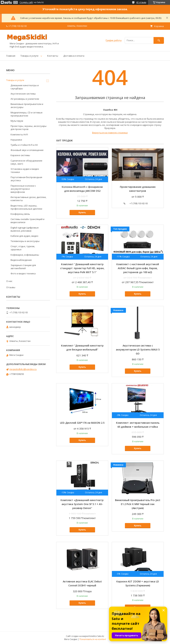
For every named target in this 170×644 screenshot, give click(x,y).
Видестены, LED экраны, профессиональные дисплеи (26, 207)
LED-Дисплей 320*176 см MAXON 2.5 (82, 423)
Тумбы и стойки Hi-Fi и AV (24, 145)
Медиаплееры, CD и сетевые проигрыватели (27, 114)
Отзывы (11, 287)
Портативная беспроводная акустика (26, 179)
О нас (9, 281)
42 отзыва (141, 2)
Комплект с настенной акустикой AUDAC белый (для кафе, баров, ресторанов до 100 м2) (138, 268)
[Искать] (159, 40)
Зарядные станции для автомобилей (23, 267)
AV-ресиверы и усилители (25, 99)
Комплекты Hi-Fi (19, 134)
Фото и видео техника (23, 273)
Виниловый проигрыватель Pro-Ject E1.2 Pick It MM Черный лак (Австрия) (138, 504)
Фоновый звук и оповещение (27, 150)
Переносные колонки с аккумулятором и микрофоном (23, 189)
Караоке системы (20, 155)
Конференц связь (20, 214)
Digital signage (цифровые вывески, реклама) (25, 229)
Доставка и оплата (74, 56)
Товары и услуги (29, 56)
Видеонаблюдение (21, 260)
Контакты (53, 56)
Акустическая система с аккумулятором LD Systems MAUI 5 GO (138, 350)
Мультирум (17, 121)
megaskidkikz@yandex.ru (23, 369)
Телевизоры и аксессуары (25, 241)
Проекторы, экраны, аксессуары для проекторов (29, 128)
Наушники (16, 140)
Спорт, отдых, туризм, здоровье (23, 248)
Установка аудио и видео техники (25, 170)
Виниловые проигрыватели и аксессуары (27, 106)
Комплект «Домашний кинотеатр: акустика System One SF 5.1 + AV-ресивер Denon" (82, 504)
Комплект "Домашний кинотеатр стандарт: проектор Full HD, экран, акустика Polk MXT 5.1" (82, 268)
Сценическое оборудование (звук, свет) (26, 162)
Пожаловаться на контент (93, 639)
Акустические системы (23, 94)
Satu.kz (101, 636)
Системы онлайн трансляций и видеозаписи (27, 221)
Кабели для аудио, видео (24, 236)
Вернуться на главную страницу (110, 133)
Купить (82, 213)
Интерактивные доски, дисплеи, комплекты (28, 199)
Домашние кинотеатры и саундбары (25, 87)
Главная (11, 56)
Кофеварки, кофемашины (25, 255)
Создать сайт (26, 2)
